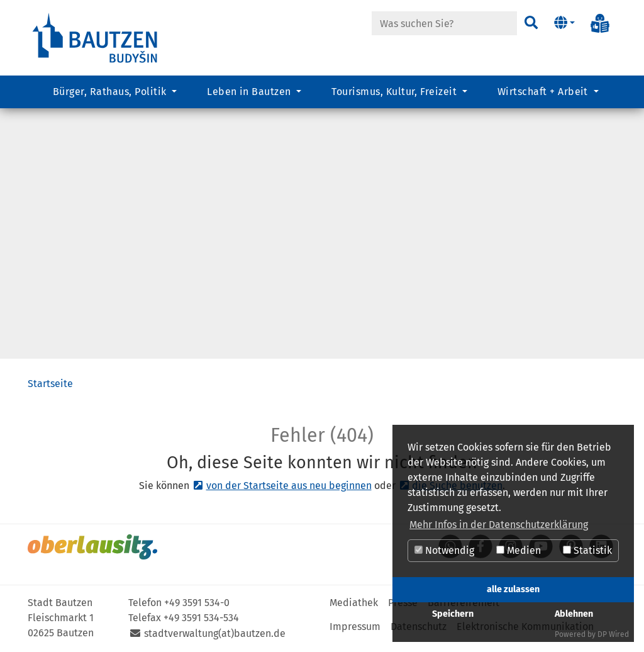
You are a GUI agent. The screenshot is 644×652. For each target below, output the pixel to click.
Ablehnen (574, 614)
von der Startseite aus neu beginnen (289, 486)
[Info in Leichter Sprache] (600, 23)
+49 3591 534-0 (197, 603)
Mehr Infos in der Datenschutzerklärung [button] (499, 525)
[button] (564, 23)
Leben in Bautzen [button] (250, 92)
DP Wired (613, 634)
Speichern (453, 614)
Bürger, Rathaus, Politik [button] (111, 92)
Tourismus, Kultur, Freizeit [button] (395, 92)
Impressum (355, 627)
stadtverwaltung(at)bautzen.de (215, 633)
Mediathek (354, 603)
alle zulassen (513, 589)
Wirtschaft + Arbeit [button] (544, 92)
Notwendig (444, 550)
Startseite (50, 384)
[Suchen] (531, 23)
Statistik (587, 550)
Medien (519, 550)
